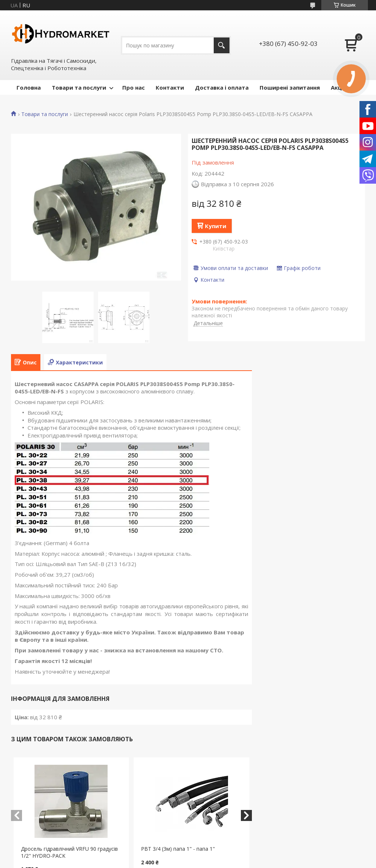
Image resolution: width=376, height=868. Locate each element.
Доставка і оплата (222, 87)
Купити (216, 226)
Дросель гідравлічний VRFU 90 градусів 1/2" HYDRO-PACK (69, 852)
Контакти (170, 87)
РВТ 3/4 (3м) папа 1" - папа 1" (178, 849)
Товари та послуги (79, 87)
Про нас (133, 87)
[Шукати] (222, 45)
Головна (29, 87)
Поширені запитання (290, 87)
